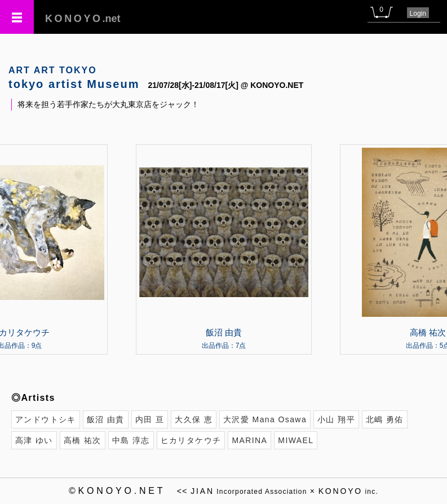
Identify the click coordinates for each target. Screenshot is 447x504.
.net (83, 19)
